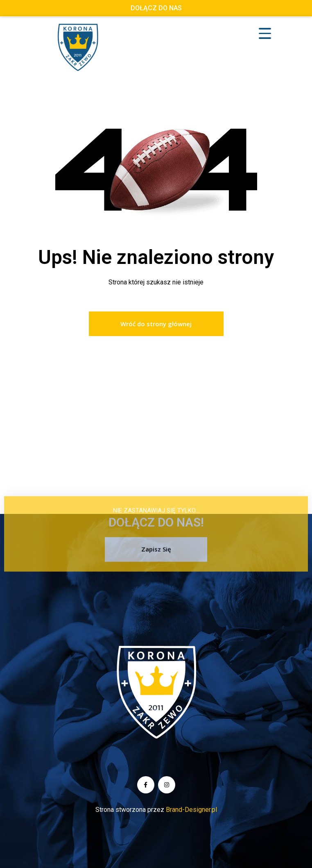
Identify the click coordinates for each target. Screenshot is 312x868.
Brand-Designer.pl (191, 810)
